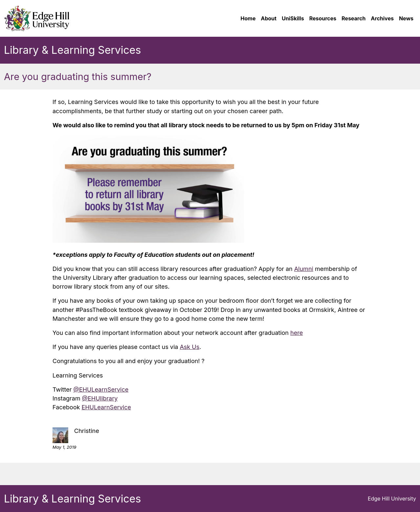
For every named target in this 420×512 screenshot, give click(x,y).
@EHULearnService (101, 389)
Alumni (304, 269)
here (297, 333)
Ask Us (190, 347)
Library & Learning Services (73, 50)
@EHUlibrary (100, 398)
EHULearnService (106, 407)
